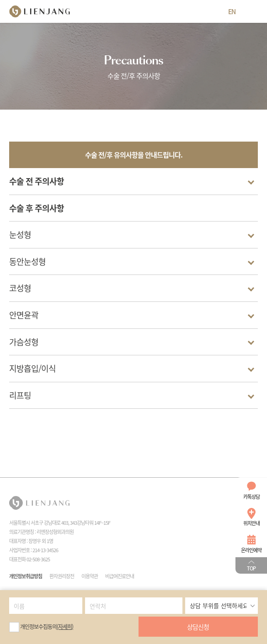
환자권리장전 (62, 576)
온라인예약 (251, 550)
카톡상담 (251, 497)
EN (232, 11)
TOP (251, 568)
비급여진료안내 (120, 576)
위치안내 (251, 523)
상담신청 (198, 627)
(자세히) (65, 627)
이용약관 (90, 576)
